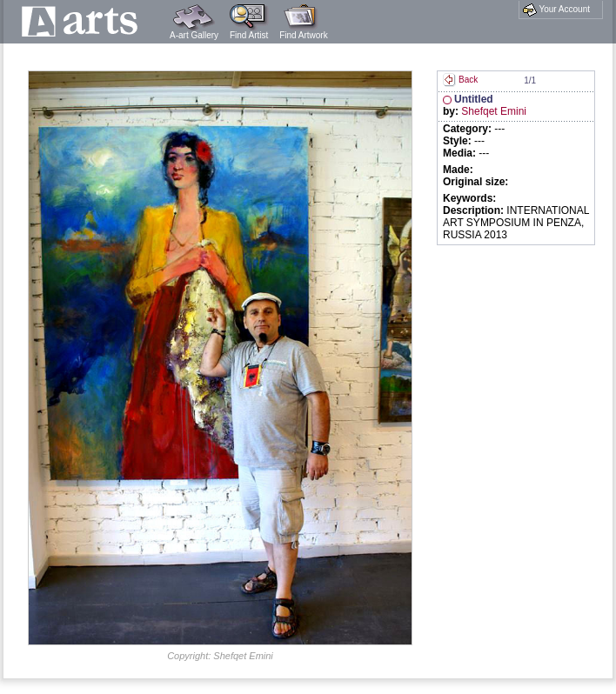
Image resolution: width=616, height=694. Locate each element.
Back (460, 80)
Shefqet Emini (494, 111)
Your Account (556, 10)
